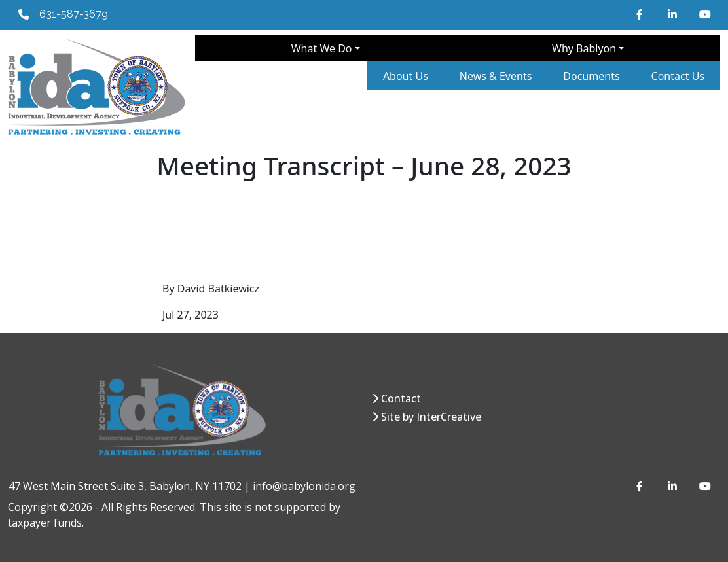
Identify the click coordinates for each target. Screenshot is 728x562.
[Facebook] (642, 14)
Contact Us (678, 76)
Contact (401, 398)
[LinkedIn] (673, 14)
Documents (591, 76)
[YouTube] (704, 14)
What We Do (322, 48)
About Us (406, 76)
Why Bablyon (584, 48)
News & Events (496, 76)
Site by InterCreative (431, 417)
